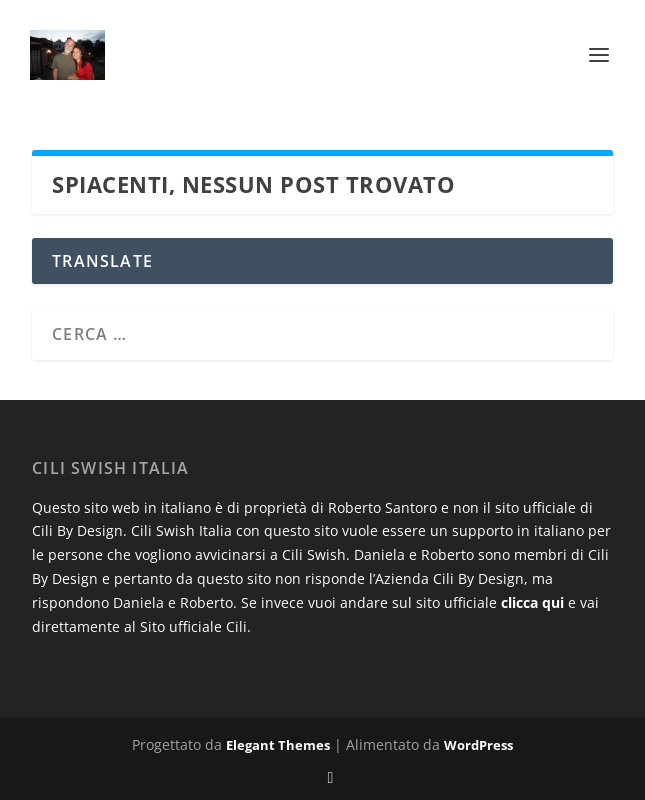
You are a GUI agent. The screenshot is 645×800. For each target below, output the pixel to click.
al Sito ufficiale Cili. (187, 626)
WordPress (478, 745)
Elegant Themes (278, 745)
